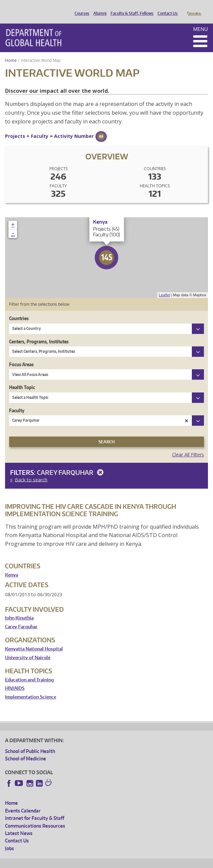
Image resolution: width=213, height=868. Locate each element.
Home (11, 51)
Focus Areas (21, 355)
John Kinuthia (19, 609)
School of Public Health (30, 742)
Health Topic (22, 378)
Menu (201, 20)
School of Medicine (26, 749)
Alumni (98, 8)
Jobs (10, 839)
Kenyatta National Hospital (34, 639)
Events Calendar (23, 801)
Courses (80, 8)
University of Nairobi (28, 648)
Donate (194, 8)
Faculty (17, 401)
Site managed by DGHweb (161, 862)
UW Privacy (94, 862)
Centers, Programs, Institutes (39, 332)
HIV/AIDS (15, 679)
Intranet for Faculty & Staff (35, 809)
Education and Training (29, 670)
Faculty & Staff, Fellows (130, 8)
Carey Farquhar (71, 463)
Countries (19, 309)
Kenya (12, 565)
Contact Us (166, 8)
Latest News (19, 824)
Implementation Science (31, 688)
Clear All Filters (188, 445)
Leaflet (164, 286)
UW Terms (121, 862)
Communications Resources (35, 816)
